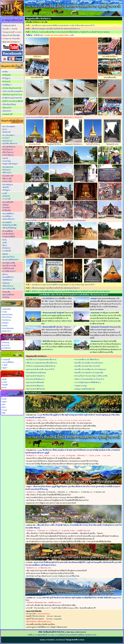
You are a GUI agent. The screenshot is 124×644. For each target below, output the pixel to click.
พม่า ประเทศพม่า (9, 127)
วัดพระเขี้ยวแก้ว (9, 219)
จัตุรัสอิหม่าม (7, 280)
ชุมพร (4, 402)
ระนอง (5, 410)
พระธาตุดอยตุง (8, 328)
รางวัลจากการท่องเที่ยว (11, 39)
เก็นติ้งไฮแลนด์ (8, 268)
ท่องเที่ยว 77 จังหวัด (10, 29)
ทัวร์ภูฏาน (6, 78)
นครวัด (5, 158)
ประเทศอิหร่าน (8, 277)
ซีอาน (5, 245)
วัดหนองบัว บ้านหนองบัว (100, 327)
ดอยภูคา (5, 323)
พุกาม (5, 129)
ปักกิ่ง (5, 240)
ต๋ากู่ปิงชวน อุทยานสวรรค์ (12, 98)
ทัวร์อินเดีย (7, 75)
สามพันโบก (6, 348)
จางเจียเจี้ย (7, 251)
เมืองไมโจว (7, 111)
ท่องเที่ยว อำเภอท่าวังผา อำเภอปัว (87, 366)
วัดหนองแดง (96, 341)
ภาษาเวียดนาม (8, 155)
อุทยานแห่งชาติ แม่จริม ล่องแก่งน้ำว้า (40, 369)
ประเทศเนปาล (8, 167)
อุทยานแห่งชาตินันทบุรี (35, 382)
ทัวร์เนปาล (7, 82)
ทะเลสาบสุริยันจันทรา (11, 260)
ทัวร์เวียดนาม (8, 150)
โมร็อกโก (6, 283)
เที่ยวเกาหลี (7, 179)
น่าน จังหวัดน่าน (49, 298)
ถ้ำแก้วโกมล (7, 317)
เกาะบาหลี (6, 199)
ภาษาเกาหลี (7, 181)
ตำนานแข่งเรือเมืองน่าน (35, 379)
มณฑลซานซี (7, 114)
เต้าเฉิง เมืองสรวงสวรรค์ (12, 88)
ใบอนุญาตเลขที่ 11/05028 (12, 32)
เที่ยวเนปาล (7, 173)
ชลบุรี (4, 379)
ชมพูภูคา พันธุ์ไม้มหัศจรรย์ (85, 389)
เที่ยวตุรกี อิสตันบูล (10, 228)
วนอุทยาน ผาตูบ (81, 386)
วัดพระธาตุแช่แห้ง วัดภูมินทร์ (53, 313)
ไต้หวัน (5, 254)
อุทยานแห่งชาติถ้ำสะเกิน (36, 389)
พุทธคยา (6, 205)
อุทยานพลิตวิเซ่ (8, 295)
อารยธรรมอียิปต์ (9, 237)
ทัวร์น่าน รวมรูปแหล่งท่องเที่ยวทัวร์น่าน (41, 366)
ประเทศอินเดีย (8, 202)
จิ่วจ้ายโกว (7, 248)
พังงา (4, 407)
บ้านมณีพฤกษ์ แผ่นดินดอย (36, 373)
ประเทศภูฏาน (8, 185)
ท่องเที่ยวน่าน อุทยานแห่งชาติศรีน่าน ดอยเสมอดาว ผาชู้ (63, 25)
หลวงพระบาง (8, 141)
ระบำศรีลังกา (7, 216)
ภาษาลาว (6, 138)
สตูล (4, 413)
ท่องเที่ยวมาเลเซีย (9, 266)
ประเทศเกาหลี (8, 176)
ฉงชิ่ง (5, 243)
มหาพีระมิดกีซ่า (8, 234)
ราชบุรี (5, 365)
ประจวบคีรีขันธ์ (8, 362)
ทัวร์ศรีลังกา (7, 85)
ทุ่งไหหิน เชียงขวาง (10, 144)
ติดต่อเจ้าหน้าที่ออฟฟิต (11, 35)
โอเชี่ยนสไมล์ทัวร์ (9, 26)
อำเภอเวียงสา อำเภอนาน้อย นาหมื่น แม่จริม (91, 376)
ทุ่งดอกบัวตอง (7, 315)
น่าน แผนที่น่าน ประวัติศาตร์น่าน (87, 360)
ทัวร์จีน (5, 72)
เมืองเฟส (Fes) (8, 286)
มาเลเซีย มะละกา (9, 271)
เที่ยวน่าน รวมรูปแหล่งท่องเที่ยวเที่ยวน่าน (42, 363)
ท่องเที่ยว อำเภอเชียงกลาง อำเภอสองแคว (90, 369)
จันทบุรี (5, 385)
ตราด (4, 388)
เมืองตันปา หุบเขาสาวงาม (12, 95)
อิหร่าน (5, 274)
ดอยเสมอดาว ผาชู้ (98, 313)
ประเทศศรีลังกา (8, 214)
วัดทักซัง (6, 187)
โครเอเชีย (6, 292)
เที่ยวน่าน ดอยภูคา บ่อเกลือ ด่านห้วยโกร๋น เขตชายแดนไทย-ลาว (56, 29)
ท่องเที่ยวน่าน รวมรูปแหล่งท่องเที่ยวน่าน (41, 360)
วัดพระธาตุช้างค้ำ (49, 327)
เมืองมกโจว (7, 108)
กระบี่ (4, 399)
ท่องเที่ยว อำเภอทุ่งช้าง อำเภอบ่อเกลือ (89, 373)
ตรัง (4, 405)
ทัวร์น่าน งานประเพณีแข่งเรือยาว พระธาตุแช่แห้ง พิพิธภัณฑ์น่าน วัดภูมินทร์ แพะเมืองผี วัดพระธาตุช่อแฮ (71, 32)
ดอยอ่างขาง (7, 331)
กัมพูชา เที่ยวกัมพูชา (10, 164)
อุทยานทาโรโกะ (9, 257)
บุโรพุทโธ (6, 196)
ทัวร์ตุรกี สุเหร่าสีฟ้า (10, 225)
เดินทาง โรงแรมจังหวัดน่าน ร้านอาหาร (89, 379)
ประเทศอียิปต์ (8, 231)
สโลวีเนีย (6, 297)
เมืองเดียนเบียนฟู (9, 104)
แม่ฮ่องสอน (7, 309)
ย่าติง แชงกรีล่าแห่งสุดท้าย (13, 91)
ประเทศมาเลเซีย (9, 263)
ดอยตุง (5, 326)
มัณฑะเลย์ (7, 132)
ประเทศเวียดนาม (9, 147)
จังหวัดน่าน (6, 320)
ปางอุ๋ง (5, 312)
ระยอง (5, 382)
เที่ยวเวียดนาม (8, 152)
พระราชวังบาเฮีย (9, 289)
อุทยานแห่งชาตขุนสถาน (35, 376)
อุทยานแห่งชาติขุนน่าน (35, 386)
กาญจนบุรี (6, 360)
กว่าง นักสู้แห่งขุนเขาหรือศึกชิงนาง (88, 382)
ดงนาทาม (6, 345)
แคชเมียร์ (6, 208)
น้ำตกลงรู (6, 343)
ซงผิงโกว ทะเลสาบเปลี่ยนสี (13, 101)
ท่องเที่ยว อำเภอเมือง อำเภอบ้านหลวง (89, 363)
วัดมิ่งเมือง (46, 341)
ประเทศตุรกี (7, 222)
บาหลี (5, 193)
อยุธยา (5, 368)
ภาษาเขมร (7, 161)
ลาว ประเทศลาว (9, 135)
